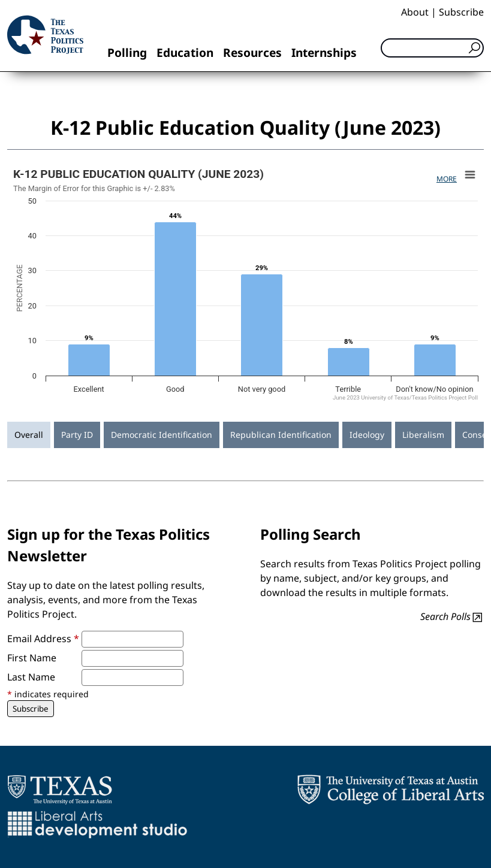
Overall (29, 435)
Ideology (367, 435)
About (415, 12)
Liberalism (423, 435)
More (447, 179)
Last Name (31, 677)
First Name (32, 658)
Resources (252, 52)
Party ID (77, 435)
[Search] (432, 48)
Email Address (43, 639)
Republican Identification (281, 435)
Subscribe (461, 12)
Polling (127, 52)
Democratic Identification (162, 435)
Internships (324, 52)
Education (185, 52)
